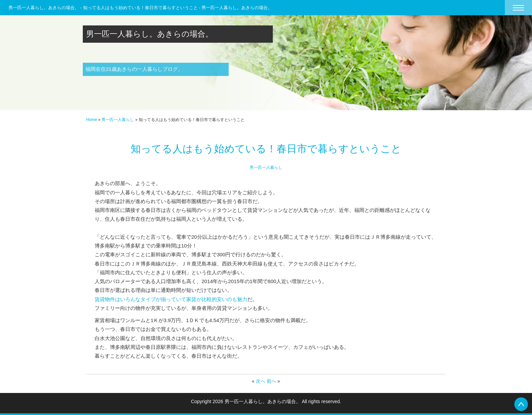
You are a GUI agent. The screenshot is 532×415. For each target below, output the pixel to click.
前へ (271, 381)
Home (92, 120)
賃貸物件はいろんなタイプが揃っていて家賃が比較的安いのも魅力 (171, 299)
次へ (261, 381)
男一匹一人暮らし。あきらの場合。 (150, 34)
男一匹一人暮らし (118, 120)
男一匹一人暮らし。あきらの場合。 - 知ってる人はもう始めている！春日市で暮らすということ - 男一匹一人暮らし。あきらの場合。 (140, 8)
